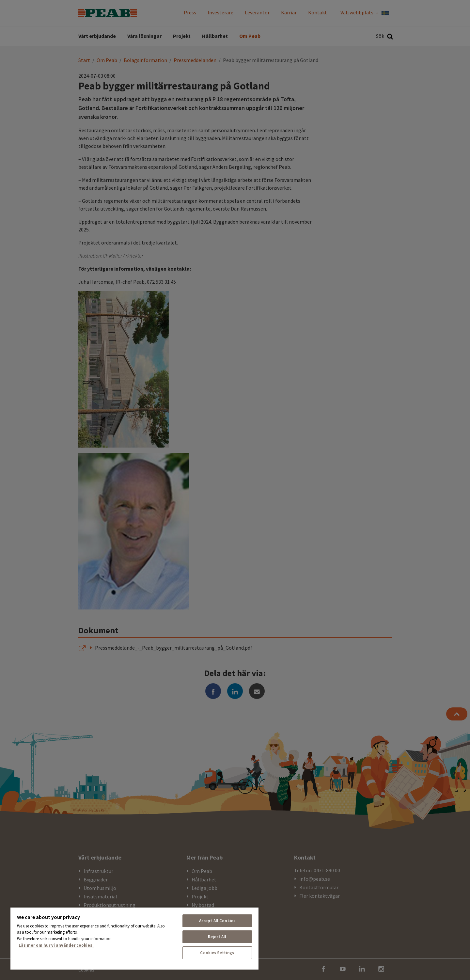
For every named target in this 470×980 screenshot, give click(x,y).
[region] (134, 938)
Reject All (217, 937)
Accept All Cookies (217, 921)
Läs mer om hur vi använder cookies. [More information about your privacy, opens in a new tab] (56, 945)
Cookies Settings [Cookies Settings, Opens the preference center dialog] (217, 953)
